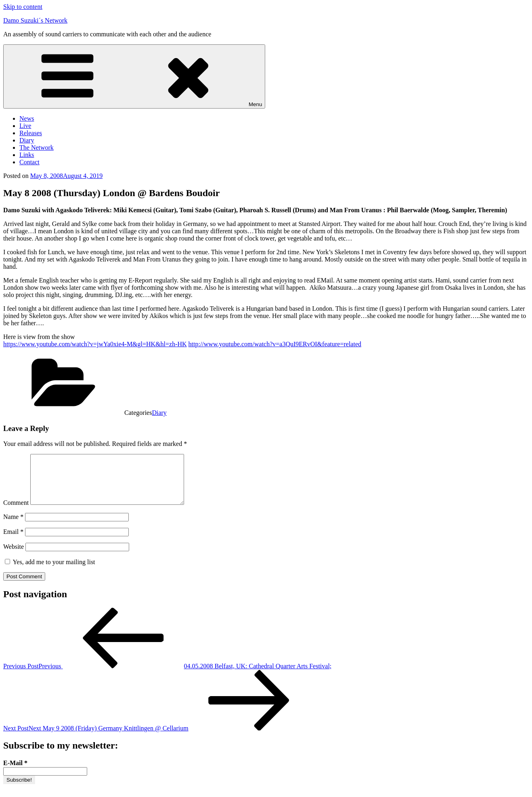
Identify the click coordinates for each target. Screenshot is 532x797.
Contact (29, 162)
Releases (31, 133)
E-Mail (15, 773)
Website (14, 556)
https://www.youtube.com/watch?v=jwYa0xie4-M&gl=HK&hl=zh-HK (95, 344)
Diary (27, 140)
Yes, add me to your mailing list (50, 572)
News (27, 118)
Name (13, 526)
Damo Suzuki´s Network (35, 20)
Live (25, 126)
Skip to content (23, 7)
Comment (16, 512)
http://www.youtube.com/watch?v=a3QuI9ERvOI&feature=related (275, 344)
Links (27, 155)
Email (13, 541)
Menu (134, 76)
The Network (37, 147)
